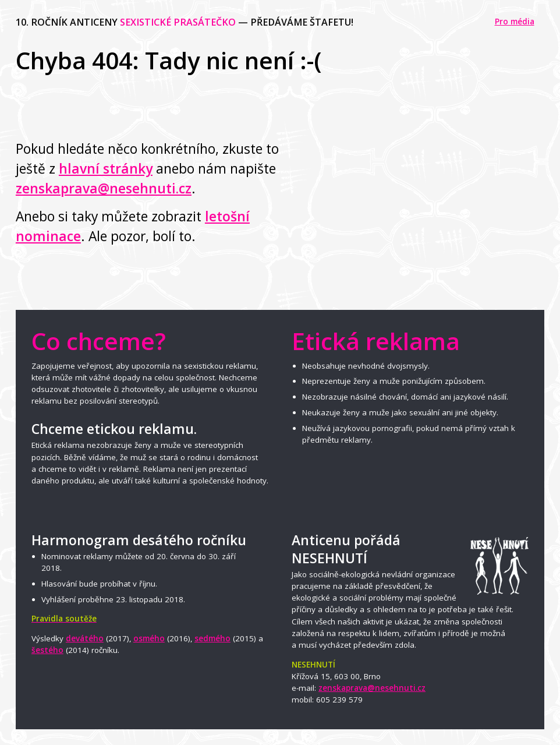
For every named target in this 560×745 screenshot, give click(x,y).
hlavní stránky (106, 169)
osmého (149, 638)
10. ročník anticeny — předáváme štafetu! (185, 22)
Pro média (515, 22)
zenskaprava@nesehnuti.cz (104, 188)
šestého (47, 650)
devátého (85, 638)
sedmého (212, 638)
